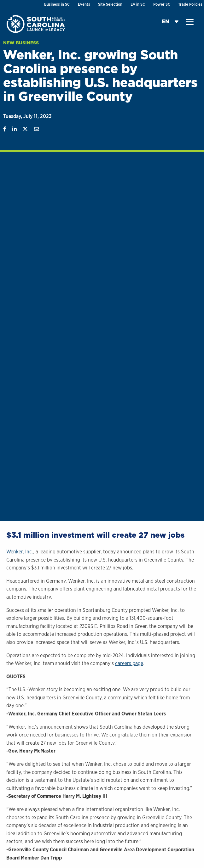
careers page (129, 663)
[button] (190, 22)
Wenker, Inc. (20, 552)
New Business (21, 43)
